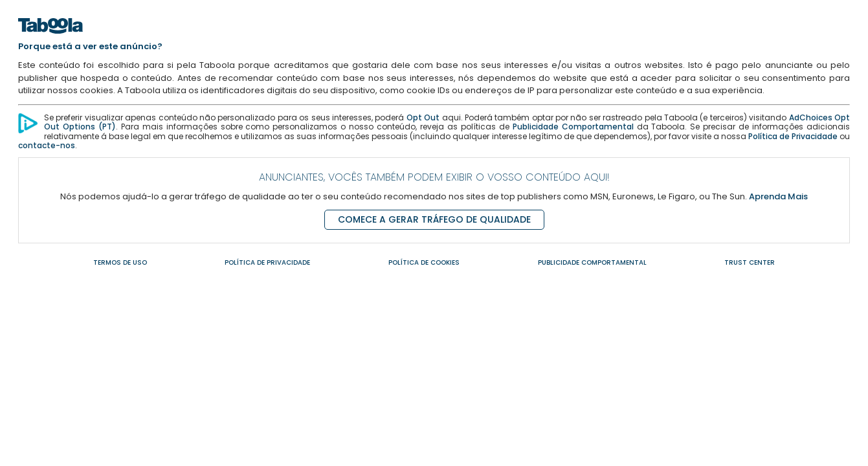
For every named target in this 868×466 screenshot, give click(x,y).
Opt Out (423, 117)
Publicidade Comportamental (573, 127)
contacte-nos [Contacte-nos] (47, 145)
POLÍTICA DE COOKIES (424, 262)
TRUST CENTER (750, 262)
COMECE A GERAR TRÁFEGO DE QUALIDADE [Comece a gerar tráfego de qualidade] (434, 219)
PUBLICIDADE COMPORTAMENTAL (592, 262)
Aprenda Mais (778, 196)
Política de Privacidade (793, 136)
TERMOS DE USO (120, 262)
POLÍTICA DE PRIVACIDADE (267, 262)
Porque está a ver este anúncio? (90, 46)
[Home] (50, 37)
